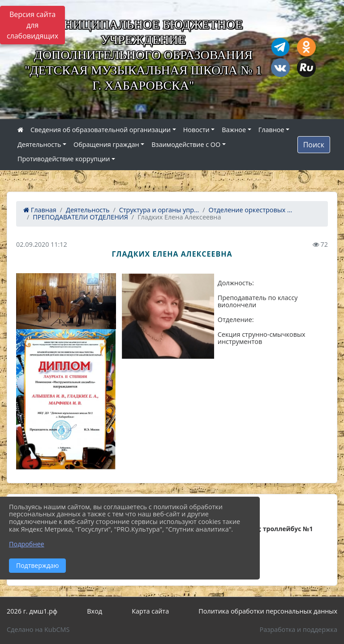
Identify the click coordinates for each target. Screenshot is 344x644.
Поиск (314, 145)
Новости (196, 130)
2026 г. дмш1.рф (32, 611)
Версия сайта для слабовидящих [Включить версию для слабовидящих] (32, 25)
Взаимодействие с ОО (186, 144)
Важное (234, 130)
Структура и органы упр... (159, 210)
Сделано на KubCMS (38, 629)
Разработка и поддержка (299, 629)
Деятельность (39, 144)
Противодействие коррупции (64, 159)
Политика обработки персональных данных (268, 611)
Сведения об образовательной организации (101, 130)
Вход (95, 611)
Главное (271, 130)
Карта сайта (150, 611)
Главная (40, 210)
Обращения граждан (106, 144)
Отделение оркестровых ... (251, 210)
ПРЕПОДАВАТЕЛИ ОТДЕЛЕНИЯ (80, 217)
